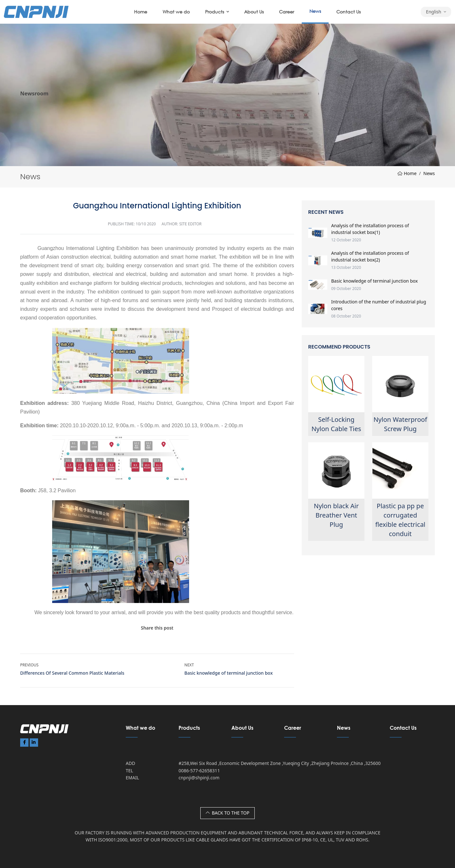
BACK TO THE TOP (228, 813)
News (315, 11)
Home (141, 12)
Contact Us (348, 12)
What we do (176, 12)
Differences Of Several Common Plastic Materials (72, 673)
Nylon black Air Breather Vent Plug (336, 515)
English (434, 12)
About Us (254, 12)
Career (287, 12)
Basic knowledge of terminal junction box (228, 673)
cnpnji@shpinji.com (199, 778)
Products (215, 12)
